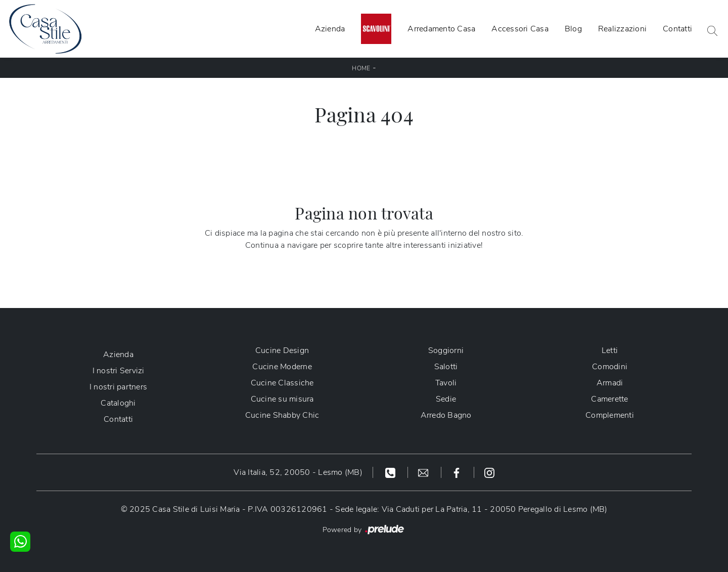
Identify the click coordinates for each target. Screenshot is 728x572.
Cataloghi (118, 403)
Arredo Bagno (446, 415)
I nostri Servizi (119, 371)
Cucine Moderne (282, 367)
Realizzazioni (622, 29)
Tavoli (446, 383)
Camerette (609, 399)
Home (361, 68)
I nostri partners (118, 387)
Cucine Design (282, 350)
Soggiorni (446, 350)
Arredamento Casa (441, 29)
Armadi (610, 383)
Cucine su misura (282, 399)
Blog (573, 29)
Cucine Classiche (282, 383)
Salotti (446, 367)
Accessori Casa (520, 29)
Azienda (330, 29)
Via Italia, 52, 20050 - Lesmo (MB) (298, 472)
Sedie (446, 399)
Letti (610, 350)
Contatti (677, 29)
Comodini (610, 367)
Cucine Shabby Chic (282, 415)
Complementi (610, 415)
